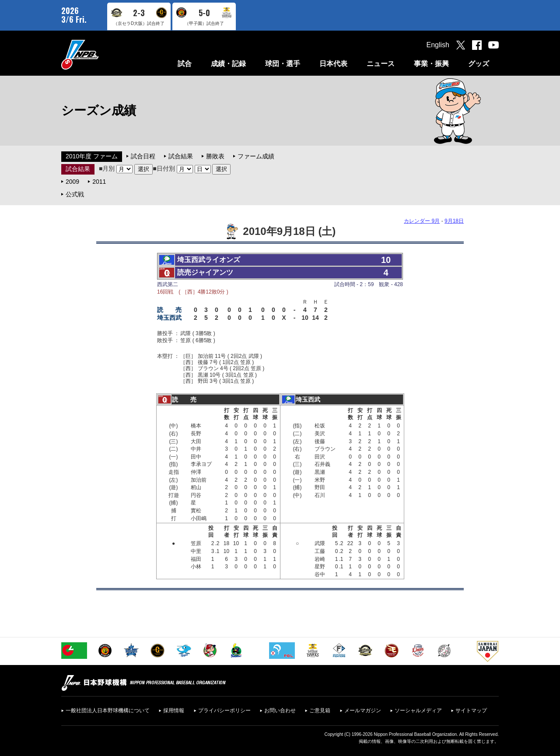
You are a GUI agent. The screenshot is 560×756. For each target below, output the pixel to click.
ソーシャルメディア (418, 710)
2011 (99, 182)
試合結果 (181, 156)
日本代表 (333, 64)
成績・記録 (228, 64)
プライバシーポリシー (224, 710)
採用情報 (174, 710)
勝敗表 (215, 156)
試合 (185, 64)
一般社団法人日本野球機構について (108, 710)
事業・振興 (431, 64)
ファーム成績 (256, 156)
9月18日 (454, 221)
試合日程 (143, 156)
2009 (72, 182)
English (438, 45)
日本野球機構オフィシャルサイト (102, 54)
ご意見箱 (320, 710)
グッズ (479, 64)
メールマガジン (363, 710)
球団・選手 (283, 64)
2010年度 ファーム (92, 156)
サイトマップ (471, 710)
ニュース (381, 64)
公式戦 (75, 194)
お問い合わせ (280, 710)
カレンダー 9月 (422, 221)
